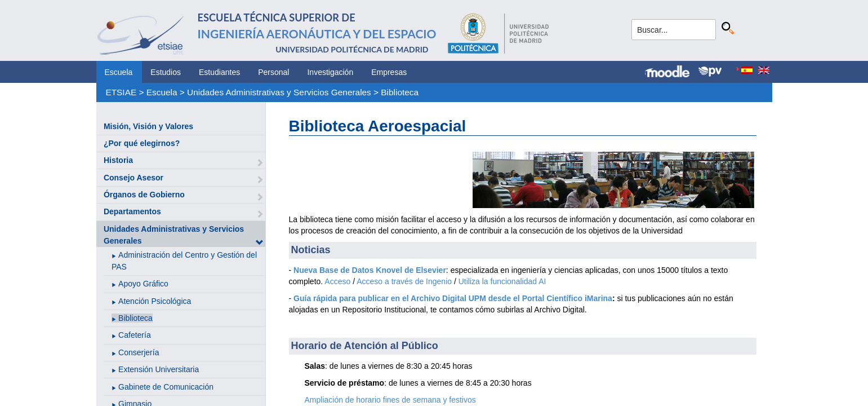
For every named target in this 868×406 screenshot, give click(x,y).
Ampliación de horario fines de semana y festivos (390, 400)
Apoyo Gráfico (143, 284)
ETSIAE (121, 92)
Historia (118, 160)
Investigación (330, 72)
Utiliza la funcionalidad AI (502, 281)
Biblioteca (400, 92)
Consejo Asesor (133, 178)
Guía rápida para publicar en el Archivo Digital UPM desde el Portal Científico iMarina (453, 298)
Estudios (166, 72)
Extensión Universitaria (159, 369)
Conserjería (139, 352)
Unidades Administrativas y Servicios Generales (279, 92)
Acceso (337, 281)
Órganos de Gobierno (144, 195)
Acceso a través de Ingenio (404, 281)
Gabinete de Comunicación (166, 387)
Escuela (119, 72)
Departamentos (132, 211)
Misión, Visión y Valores (148, 126)
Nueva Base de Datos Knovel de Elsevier (370, 270)
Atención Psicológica (155, 301)
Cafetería (135, 335)
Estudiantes (219, 72)
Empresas (389, 72)
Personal (273, 72)
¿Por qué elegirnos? (142, 143)
